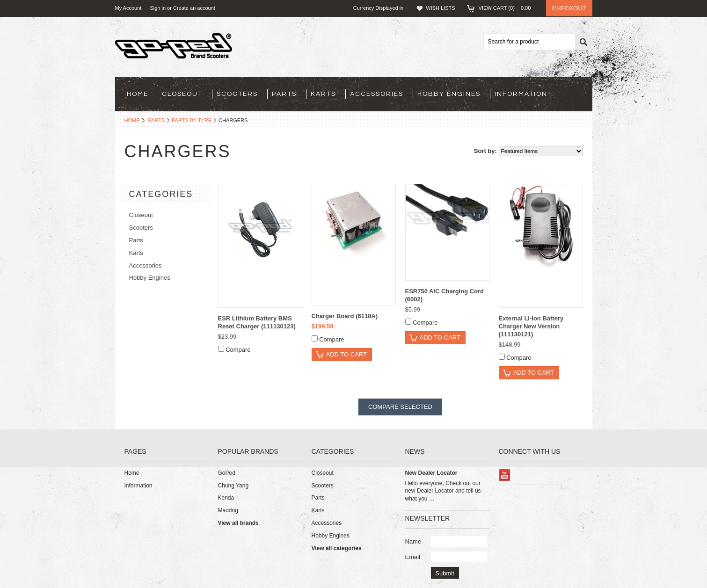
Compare (238, 350)
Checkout (569, 8)
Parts (284, 94)
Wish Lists (440, 8)
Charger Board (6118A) (345, 316)
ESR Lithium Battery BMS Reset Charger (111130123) (257, 322)
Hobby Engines (449, 94)
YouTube (505, 475)
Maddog (228, 510)
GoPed (227, 473)
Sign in (158, 8)
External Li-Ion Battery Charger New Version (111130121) (531, 326)
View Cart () (508, 8)
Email (413, 557)
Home (132, 120)
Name (413, 541)
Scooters (237, 94)
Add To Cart (346, 354)
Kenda (226, 498)
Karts (323, 94)
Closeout (182, 94)
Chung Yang (233, 486)
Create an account (194, 8)
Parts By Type (192, 120)
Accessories (377, 94)
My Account (128, 8)
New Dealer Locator (431, 473)
